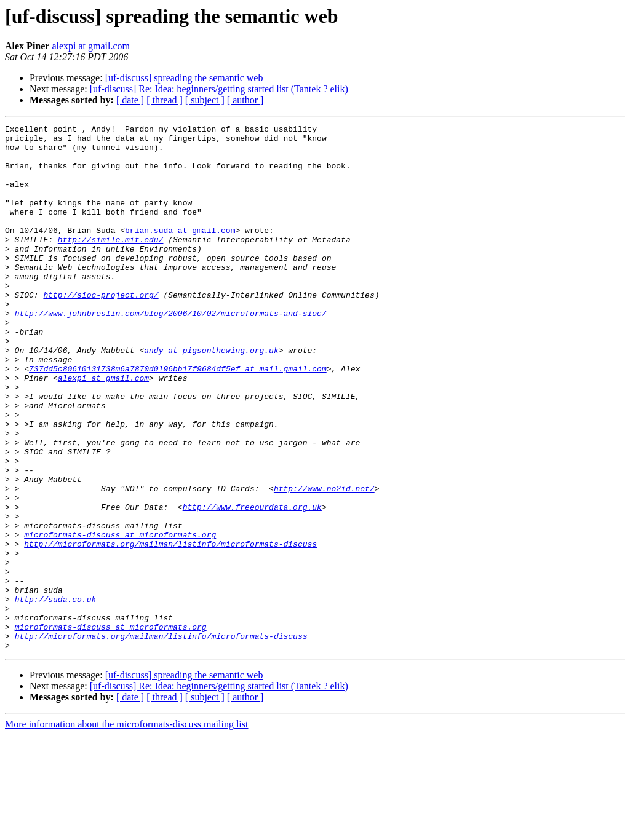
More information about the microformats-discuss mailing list (126, 829)
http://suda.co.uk (56, 695)
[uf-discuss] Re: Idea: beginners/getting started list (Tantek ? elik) (219, 89)
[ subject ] (205, 100)
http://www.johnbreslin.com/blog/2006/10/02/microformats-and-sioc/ (171, 352)
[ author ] (245, 100)
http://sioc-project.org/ (101, 330)
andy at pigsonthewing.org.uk (211, 396)
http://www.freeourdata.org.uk (252, 584)
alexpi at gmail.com (91, 46)
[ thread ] (165, 100)
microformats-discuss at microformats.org (120, 617)
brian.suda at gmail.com (180, 252)
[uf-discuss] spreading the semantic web (184, 78)
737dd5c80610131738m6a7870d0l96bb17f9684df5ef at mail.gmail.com (178, 418)
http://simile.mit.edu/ (111, 263)
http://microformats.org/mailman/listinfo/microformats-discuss (170, 628)
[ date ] (130, 100)
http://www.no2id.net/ (324, 562)
